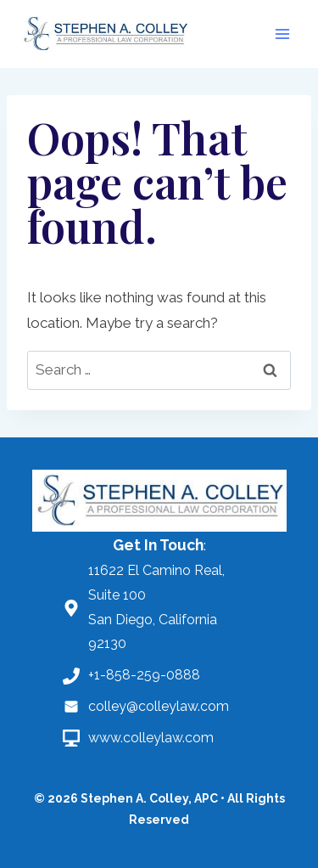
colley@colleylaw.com (159, 706)
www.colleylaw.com (151, 738)
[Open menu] (282, 34)
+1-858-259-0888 (144, 675)
